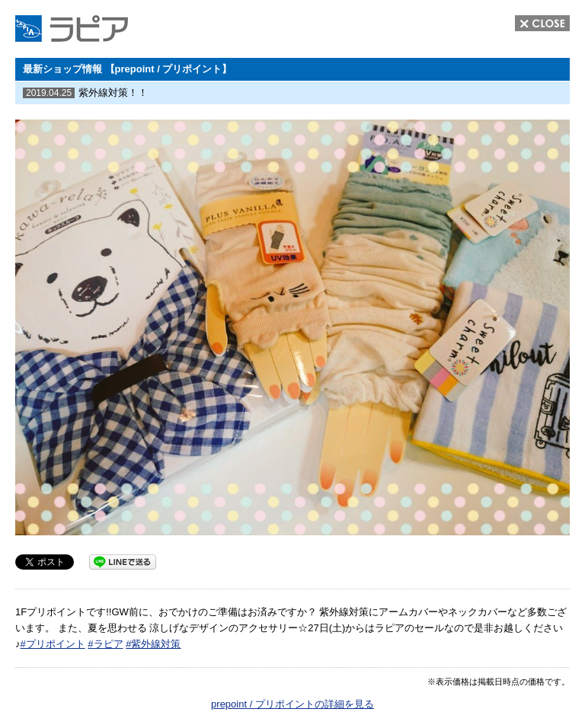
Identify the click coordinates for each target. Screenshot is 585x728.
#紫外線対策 (153, 644)
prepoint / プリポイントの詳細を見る (292, 704)
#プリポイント (53, 644)
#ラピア (105, 644)
